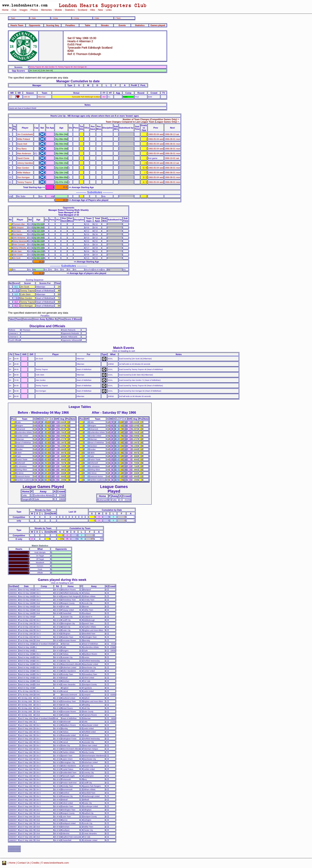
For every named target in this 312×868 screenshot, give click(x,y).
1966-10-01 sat (172, 158)
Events (122, 25)
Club (14, 10)
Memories (46, 10)
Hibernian (42, 97)
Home (5, 10)
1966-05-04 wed (156, 134)
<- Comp (54, 18)
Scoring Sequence (35, 280)
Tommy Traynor (24, 182)
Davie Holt (22, 144)
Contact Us (24, 863)
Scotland (82, 10)
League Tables (80, 407)
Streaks (105, 25)
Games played (158, 25)
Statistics (70, 10)
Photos (34, 10)
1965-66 (27, 97)
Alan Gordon (23, 168)
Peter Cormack (19, 244)
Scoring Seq (52, 25)
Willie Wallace (24, 173)
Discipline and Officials (47, 326)
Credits (35, 863)
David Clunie (23, 158)
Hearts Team (17, 25)
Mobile (58, 10)
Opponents (35, 25)
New (100, 10)
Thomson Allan (19, 224)
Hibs (93, 10)
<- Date (33, 18)
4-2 (104, 97)
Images (23, 10)
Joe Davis (17, 231)
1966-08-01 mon (172, 139)
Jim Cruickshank (25, 134)
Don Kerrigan (23, 177)
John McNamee (19, 238)
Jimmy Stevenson (20, 241)
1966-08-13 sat (172, 134)
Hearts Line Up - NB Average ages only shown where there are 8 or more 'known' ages (95, 116)
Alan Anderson (24, 153)
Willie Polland (23, 139)
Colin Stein (17, 251)
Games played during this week (62, 580)
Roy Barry (22, 149)
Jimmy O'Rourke (20, 248)
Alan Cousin (18, 255)
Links (109, 10)
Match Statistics (40, 546)
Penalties (70, 25)
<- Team (12, 18)
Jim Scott (17, 258)
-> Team (117, 18)
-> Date (96, 18)
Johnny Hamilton (25, 163)
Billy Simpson (18, 228)
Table (88, 25)
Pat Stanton (18, 234)
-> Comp (75, 18)
